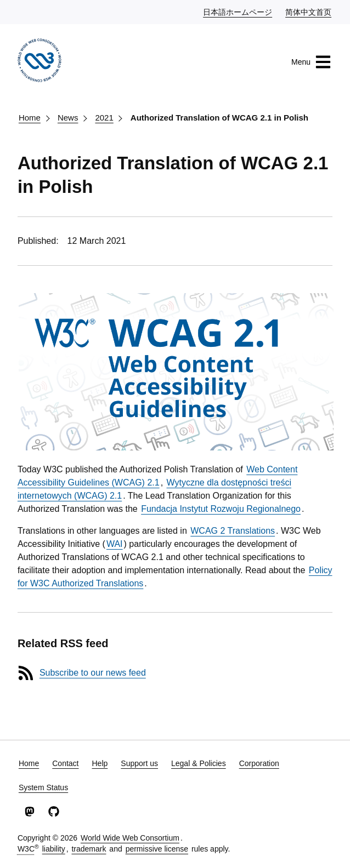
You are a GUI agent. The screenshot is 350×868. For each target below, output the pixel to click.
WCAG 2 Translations (233, 531)
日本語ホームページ (238, 12)
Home (30, 118)
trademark (89, 849)
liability (54, 849)
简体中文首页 (309, 12)
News (68, 118)
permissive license (157, 849)
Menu (311, 62)
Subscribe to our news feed (93, 673)
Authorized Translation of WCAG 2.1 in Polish (219, 118)
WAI (115, 544)
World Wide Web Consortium (130, 838)
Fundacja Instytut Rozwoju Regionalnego (221, 509)
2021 (104, 118)
